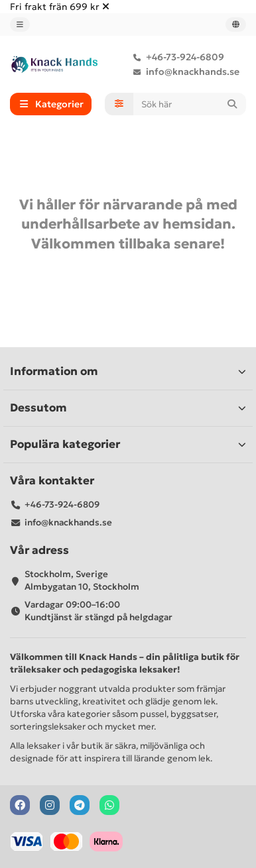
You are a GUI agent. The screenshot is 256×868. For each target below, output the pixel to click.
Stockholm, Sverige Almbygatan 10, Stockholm (82, 580)
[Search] (190, 104)
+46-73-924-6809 (176, 57)
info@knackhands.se (183, 72)
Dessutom (128, 408)
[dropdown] (20, 25)
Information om (128, 371)
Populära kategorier (128, 444)
